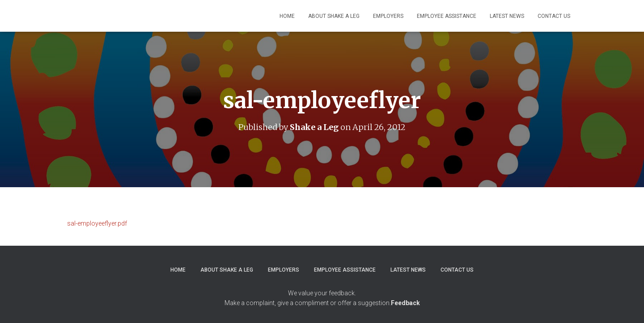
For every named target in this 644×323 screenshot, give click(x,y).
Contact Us (554, 16)
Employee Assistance (447, 16)
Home (287, 16)
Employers (388, 16)
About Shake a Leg (334, 16)
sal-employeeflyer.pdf (97, 223)
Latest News (507, 16)
